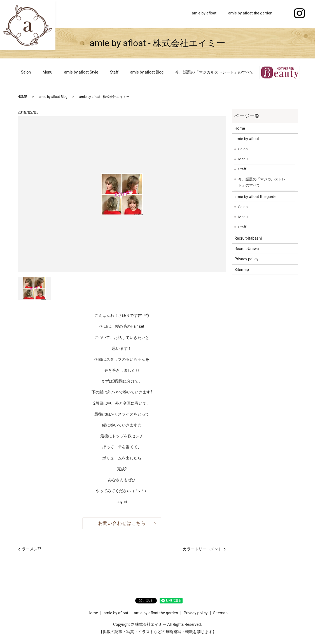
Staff (114, 72)
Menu (47, 72)
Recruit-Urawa (247, 249)
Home (175, 14)
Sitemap (242, 270)
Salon (26, 72)
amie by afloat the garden (250, 14)
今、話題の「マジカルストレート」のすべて (214, 72)
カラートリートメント (202, 550)
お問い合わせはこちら (122, 524)
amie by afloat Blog (147, 72)
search (284, 14)
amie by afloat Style (81, 72)
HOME (22, 97)
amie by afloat (204, 14)
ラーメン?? (32, 550)
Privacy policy (246, 259)
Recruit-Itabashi (248, 238)
